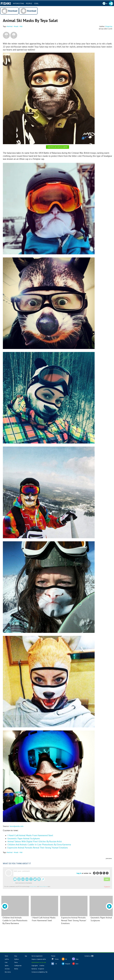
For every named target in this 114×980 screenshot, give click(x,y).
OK (66, 959)
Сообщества (18, 966)
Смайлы (42, 966)
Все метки (8, 972)
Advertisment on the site (39, 962)
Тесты (16, 962)
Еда (26, 956)
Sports (7, 966)
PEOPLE (29, 3)
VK (56, 964)
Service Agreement (37, 956)
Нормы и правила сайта (39, 959)
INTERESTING (19, 3)
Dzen (77, 964)
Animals (7, 969)
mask (17, 26)
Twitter (57, 959)
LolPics (7, 959)
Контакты (34, 969)
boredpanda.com (17, 826)
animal (10, 26)
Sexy (16, 956)
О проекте (41, 969)
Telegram (68, 964)
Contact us (89, 956)
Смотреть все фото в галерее (58, 147)
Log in (79, 873)
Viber (77, 959)
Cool (36, 3)
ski (22, 26)
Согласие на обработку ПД (39, 972)
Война (16, 969)
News (6, 956)
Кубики (17, 959)
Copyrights (35, 966)
